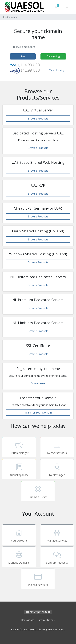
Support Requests (57, 557)
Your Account (19, 535)
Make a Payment (38, 579)
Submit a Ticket (38, 492)
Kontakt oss (28, 620)
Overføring (53, 56)
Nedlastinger (57, 470)
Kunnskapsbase (19, 470)
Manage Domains (19, 557)
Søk (23, 56)
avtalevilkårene (47, 620)
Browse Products (38, 119)
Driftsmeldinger (19, 448)
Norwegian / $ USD (38, 612)
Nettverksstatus (57, 448)
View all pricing (57, 70)
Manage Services (57, 535)
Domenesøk (38, 383)
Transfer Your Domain (38, 413)
